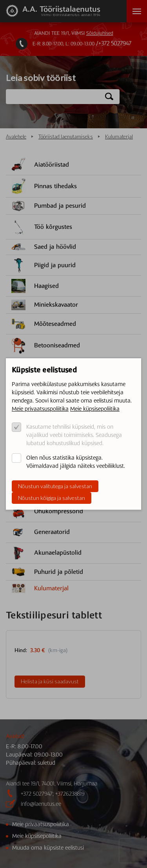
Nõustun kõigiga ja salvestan (52, 498)
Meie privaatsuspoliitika (40, 409)
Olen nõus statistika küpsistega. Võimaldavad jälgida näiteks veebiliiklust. (76, 462)
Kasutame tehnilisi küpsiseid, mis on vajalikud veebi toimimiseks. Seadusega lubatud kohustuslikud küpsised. (74, 435)
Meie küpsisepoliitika (95, 409)
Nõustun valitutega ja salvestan (55, 486)
